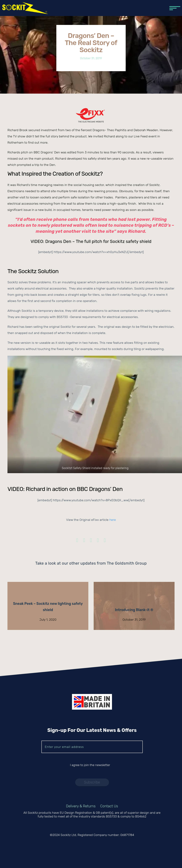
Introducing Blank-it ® (134, 610)
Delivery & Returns (81, 806)
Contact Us (109, 806)
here (113, 520)
